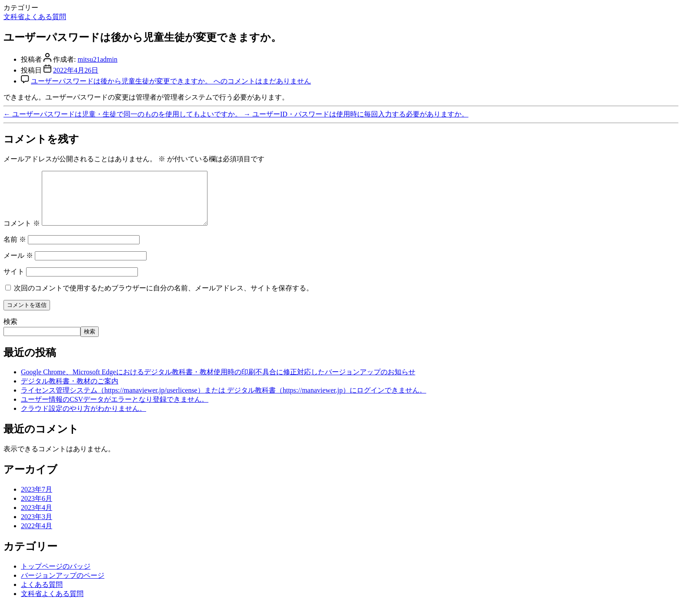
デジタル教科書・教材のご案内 (70, 391)
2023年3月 (37, 527)
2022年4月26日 (76, 70)
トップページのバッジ (56, 577)
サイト (14, 282)
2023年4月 (37, 518)
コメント (22, 234)
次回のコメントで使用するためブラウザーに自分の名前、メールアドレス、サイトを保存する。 (164, 298)
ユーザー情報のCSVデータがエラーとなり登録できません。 (115, 410)
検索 (10, 332)
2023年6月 (37, 509)
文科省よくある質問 (35, 17)
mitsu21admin (97, 59)
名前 (15, 250)
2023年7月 (37, 500)
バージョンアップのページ (63, 586)
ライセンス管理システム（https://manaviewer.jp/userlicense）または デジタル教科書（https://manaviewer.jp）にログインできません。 (224, 401)
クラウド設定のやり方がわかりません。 (84, 419)
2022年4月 (37, 536)
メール (18, 266)
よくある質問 (42, 595)
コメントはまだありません (171, 81)
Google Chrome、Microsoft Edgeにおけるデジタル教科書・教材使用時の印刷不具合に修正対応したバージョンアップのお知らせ (218, 382)
